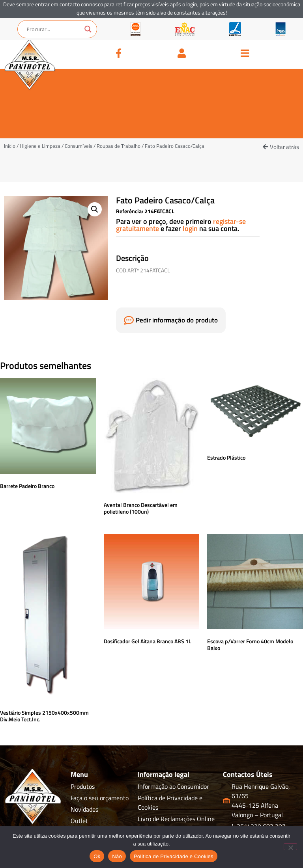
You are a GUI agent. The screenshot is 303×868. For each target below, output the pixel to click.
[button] (281, 147)
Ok (97, 856)
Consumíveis (79, 146)
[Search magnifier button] (88, 29)
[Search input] (54, 29)
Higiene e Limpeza (40, 146)
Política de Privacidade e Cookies (174, 856)
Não (117, 856)
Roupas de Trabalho (119, 146)
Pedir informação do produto (177, 320)
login (191, 228)
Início (10, 146)
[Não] (290, 847)
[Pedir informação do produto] (129, 320)
